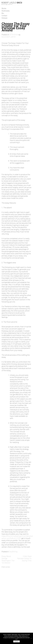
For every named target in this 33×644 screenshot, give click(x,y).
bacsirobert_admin (9, 37)
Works (4, 8)
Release (4, 18)
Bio (3, 13)
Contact (4, 16)
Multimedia (6, 11)
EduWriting (13, 552)
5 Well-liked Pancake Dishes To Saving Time (24, 558)
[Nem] (31, 638)
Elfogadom (16, 642)
